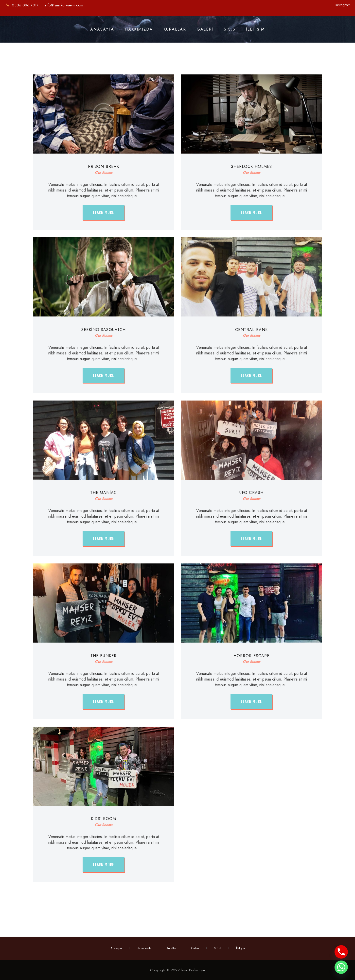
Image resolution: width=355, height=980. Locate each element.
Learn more (104, 212)
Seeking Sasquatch (104, 330)
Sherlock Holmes (251, 166)
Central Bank (251, 330)
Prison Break (104, 166)
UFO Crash (251, 493)
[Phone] (341, 952)
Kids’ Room (104, 819)
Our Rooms (104, 173)
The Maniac (104, 493)
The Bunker (103, 656)
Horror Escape (251, 656)
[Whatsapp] (341, 967)
